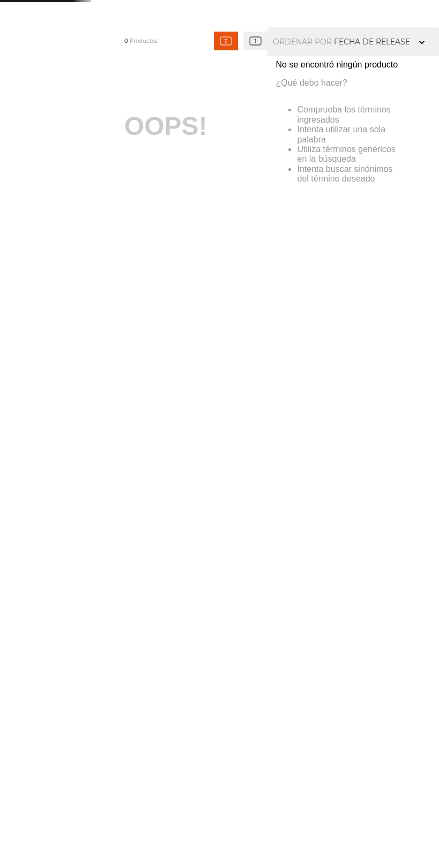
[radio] (226, 41)
